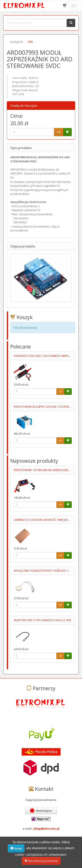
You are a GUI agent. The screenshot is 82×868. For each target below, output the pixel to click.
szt (59, 132)
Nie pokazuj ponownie (41, 863)
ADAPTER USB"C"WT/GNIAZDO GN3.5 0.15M (42, 620)
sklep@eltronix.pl (46, 829)
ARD (30, 42)
